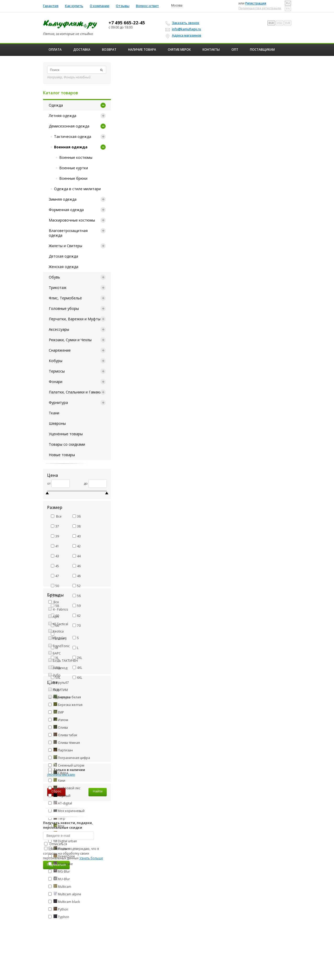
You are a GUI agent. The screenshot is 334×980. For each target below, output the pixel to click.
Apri (56, 617)
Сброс (56, 791)
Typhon (59, 917)
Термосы (57, 371)
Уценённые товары (66, 434)
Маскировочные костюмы (72, 220)
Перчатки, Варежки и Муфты (75, 319)
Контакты (211, 50)
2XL (77, 658)
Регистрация (256, 3)
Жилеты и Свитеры (65, 246)
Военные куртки (74, 168)
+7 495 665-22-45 (127, 23)
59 (77, 606)
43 (55, 556)
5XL (56, 678)
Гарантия (51, 6)
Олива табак (63, 735)
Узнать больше (91, 858)
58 (55, 606)
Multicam (60, 886)
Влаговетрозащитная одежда (68, 233)
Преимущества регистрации (260, 8)
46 (77, 566)
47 (55, 576)
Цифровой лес (64, 788)
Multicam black (64, 902)
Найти (98, 791)
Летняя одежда (62, 116)
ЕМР (56, 712)
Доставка (82, 50)
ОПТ (235, 50)
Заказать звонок (183, 23)
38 (77, 526)
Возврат (109, 50)
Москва (177, 5)
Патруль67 (61, 683)
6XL (77, 678)
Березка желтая (65, 705)
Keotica (58, 631)
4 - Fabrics (60, 609)
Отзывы (123, 6)
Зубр (57, 675)
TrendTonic (61, 646)
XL (55, 658)
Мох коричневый (66, 811)
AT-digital (60, 803)
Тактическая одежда (73, 137)
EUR (288, 23)
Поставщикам (262, 50)
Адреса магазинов (184, 36)
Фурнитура (58, 402)
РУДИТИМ (60, 690)
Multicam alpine (65, 894)
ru (288, 3)
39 (55, 536)
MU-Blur (59, 879)
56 (77, 596)
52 (77, 586)
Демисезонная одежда (69, 126)
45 (55, 566)
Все (56, 516)
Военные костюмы (76, 157)
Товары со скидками (67, 444)
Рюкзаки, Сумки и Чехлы (70, 340)
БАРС (57, 653)
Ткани (54, 413)
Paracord (60, 639)
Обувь (54, 277)
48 (77, 576)
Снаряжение (60, 350)
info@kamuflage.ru (184, 29)
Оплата (55, 50)
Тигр (57, 818)
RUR (271, 23)
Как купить (74, 6)
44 (77, 556)
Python (58, 909)
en (288, 9)
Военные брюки (73, 178)
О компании (100, 6)
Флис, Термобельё (65, 298)
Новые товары (62, 455)
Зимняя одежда (63, 199)
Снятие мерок (179, 50)
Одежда (56, 105)
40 (77, 536)
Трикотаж (58, 288)
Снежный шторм (66, 765)
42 (77, 546)
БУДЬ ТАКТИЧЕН (65, 661)
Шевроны (57, 423)
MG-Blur (59, 871)
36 (77, 516)
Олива (58, 727)
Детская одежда (63, 256)
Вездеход (60, 668)
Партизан (61, 750)
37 (55, 526)
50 (55, 586)
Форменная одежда (66, 210)
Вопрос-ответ (147, 6)
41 (55, 546)
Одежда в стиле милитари (77, 189)
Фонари (56, 382)
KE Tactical (60, 624)
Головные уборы (64, 308)
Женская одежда (64, 267)
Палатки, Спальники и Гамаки (75, 392)
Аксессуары (59, 329)
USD (280, 23)
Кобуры (56, 361)
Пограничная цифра (69, 758)
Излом (58, 720)
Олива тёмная (64, 743)
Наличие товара (142, 50)
